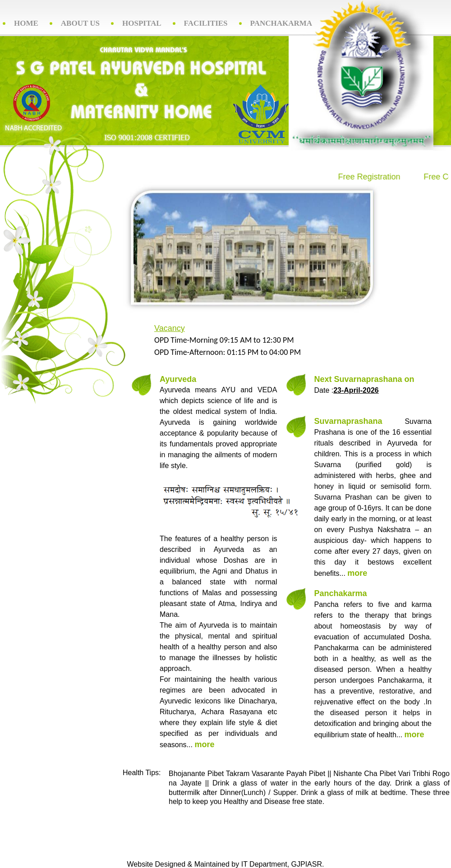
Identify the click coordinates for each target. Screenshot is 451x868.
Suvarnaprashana (348, 421)
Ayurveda (178, 379)
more (204, 744)
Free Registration (363, 177)
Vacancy (170, 328)
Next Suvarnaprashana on (364, 379)
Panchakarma (341, 593)
